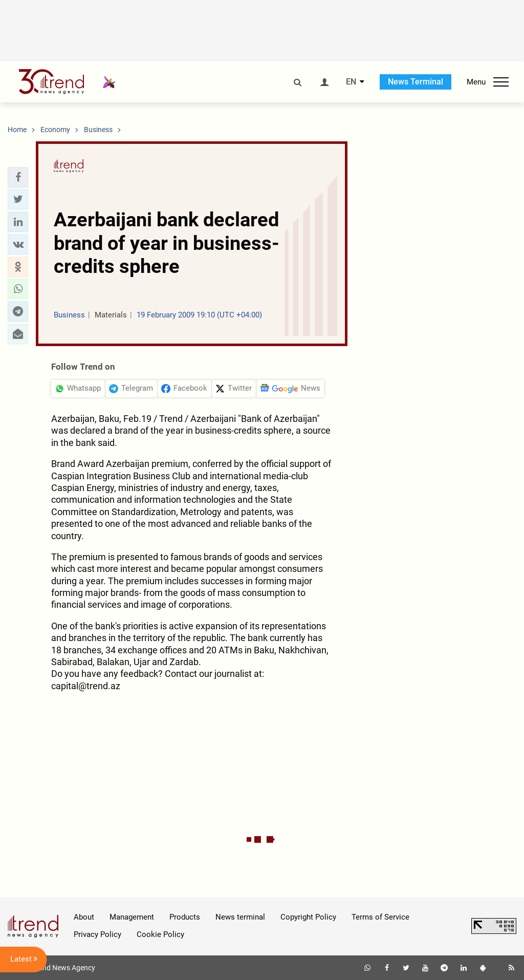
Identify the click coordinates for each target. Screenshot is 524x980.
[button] (18, 177)
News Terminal (416, 82)
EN (351, 82)
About (84, 917)
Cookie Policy (160, 934)
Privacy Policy (97, 934)
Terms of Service (380, 917)
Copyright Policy (308, 917)
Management (132, 917)
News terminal (240, 917)
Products (185, 917)
